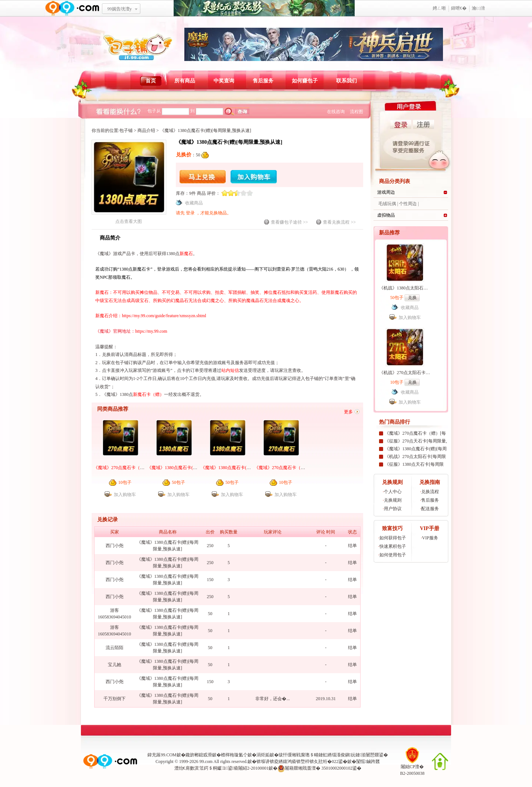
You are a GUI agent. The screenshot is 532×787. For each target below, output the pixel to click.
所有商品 (185, 81)
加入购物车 (254, 177)
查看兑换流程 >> (339, 222)
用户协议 (393, 509)
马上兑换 (203, 177)
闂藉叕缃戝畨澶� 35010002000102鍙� (319, 769)
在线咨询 (336, 112)
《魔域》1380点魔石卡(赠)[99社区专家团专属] (192, 468)
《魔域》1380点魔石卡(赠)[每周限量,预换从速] (246, 468)
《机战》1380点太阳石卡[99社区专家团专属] (423, 288)
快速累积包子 (393, 546)
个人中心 (393, 492)
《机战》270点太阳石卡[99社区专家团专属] (422, 373)
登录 (191, 213)
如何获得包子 (393, 538)
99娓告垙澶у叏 (120, 11)
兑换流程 (430, 492)
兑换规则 (393, 500)
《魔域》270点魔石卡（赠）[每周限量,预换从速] (302, 468)
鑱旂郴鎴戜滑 (199, 755)
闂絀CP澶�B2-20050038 (412, 768)
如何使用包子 (393, 555)
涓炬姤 (263, 755)
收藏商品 (194, 203)
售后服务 (263, 81)
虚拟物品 (386, 215)
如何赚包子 (305, 81)
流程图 (357, 112)
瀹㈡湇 (478, 8)
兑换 (412, 298)
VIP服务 (430, 538)
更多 (348, 412)
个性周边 (408, 204)
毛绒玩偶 (387, 204)
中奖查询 (224, 81)
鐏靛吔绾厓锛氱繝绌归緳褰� (264, 8)
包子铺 (126, 130)
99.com (206, 761)
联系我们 (347, 81)
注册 (424, 124)
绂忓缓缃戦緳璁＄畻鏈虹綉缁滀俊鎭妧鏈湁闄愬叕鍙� (333, 755)
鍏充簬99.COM (162, 755)
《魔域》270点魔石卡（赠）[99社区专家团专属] (140, 468)
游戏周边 (386, 192)
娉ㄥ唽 (439, 8)
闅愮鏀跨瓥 (368, 761)
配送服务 (430, 509)
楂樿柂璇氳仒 (234, 755)
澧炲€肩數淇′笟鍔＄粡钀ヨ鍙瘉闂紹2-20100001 (221, 768)
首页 (151, 81)
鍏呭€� (459, 8)
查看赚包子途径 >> (289, 222)
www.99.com (72, 8)
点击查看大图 (129, 219)
